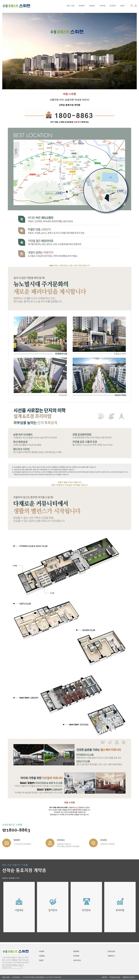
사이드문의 (77, 960)
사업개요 (92, 6)
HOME (42, 951)
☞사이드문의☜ (16, 977)
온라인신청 (111, 951)
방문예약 (82, 6)
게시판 (122, 6)
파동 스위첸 (70, 6)
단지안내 (113, 6)
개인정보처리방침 (115, 977)
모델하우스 (111, 956)
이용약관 (104, 977)
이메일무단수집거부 (128, 977)
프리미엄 (102, 6)
